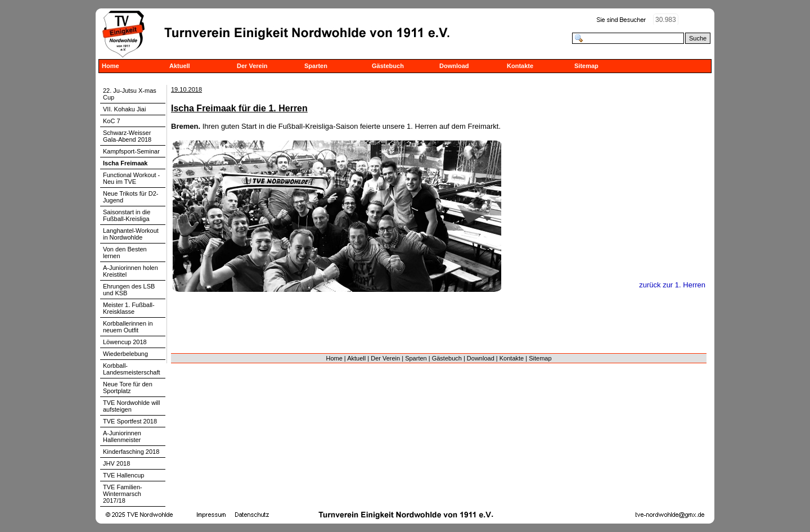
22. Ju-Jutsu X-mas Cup (130, 94)
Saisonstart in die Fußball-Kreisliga (127, 215)
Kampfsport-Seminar (131, 151)
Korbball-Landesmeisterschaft (132, 369)
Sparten (316, 66)
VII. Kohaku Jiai (124, 109)
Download (454, 66)
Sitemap (586, 66)
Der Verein (252, 66)
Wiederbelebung (125, 354)
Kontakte (520, 66)
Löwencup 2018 (125, 342)
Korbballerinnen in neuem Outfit (128, 327)
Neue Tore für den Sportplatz (128, 387)
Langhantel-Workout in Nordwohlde (131, 234)
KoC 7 (112, 121)
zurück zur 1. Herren (672, 285)
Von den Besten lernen (125, 253)
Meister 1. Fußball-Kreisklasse (129, 308)
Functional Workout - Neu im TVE (131, 178)
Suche (698, 38)
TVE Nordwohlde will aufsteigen (131, 406)
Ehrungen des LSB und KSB (129, 290)
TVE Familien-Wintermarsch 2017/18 (123, 494)
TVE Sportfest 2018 (130, 421)
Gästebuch (388, 66)
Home (111, 66)
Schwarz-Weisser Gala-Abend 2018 (127, 136)
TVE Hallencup (123, 475)
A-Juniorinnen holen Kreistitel (130, 271)
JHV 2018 (116, 463)
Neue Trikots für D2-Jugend (130, 197)
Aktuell (180, 66)
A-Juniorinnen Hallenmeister (122, 436)
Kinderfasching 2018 (131, 452)
